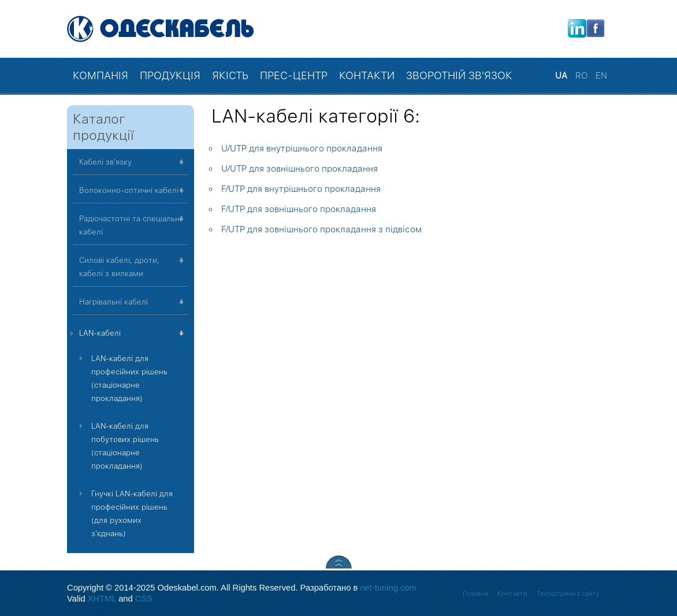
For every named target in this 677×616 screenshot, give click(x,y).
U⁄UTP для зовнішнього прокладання (300, 169)
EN (601, 76)
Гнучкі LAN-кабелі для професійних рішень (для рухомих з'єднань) (132, 514)
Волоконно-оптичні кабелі (129, 190)
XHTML (102, 599)
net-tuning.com (388, 588)
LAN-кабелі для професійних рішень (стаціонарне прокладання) (129, 378)
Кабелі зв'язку (105, 162)
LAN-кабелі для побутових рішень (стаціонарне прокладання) (125, 446)
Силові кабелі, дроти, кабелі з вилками (119, 267)
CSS (144, 599)
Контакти (512, 594)
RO (583, 76)
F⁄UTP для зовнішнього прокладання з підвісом (321, 229)
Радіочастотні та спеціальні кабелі (130, 225)
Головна (475, 594)
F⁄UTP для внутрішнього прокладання (301, 189)
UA (562, 76)
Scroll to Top (339, 562)
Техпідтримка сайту (568, 594)
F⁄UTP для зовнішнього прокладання (299, 209)
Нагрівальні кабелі (114, 302)
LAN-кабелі (100, 333)
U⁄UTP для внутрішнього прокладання (302, 149)
